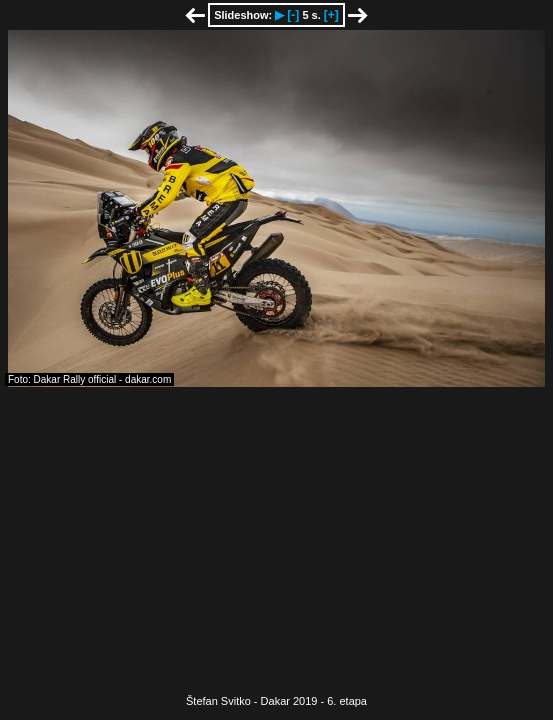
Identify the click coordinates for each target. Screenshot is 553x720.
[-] (293, 15)
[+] (331, 15)
